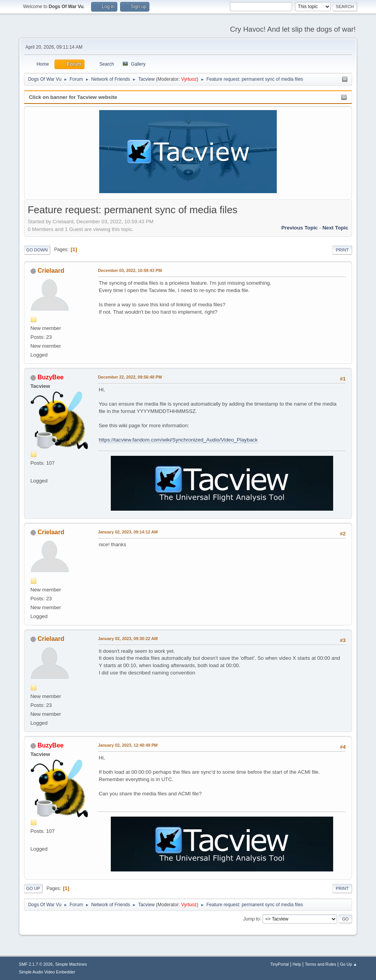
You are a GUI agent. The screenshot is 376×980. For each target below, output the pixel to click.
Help (297, 964)
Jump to (252, 919)
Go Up (33, 888)
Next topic (335, 228)
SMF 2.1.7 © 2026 (36, 964)
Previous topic (300, 228)
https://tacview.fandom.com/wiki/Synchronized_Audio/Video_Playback (178, 440)
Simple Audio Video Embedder (47, 972)
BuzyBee (51, 377)
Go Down (37, 250)
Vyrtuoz (189, 79)
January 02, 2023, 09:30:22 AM (128, 639)
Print (342, 250)
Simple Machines (71, 964)
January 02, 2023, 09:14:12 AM (128, 532)
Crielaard (51, 271)
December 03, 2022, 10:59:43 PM (130, 270)
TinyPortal (279, 964)
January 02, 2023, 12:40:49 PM (128, 745)
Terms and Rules (321, 964)
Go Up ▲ (348, 964)
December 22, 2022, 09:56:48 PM (130, 377)
